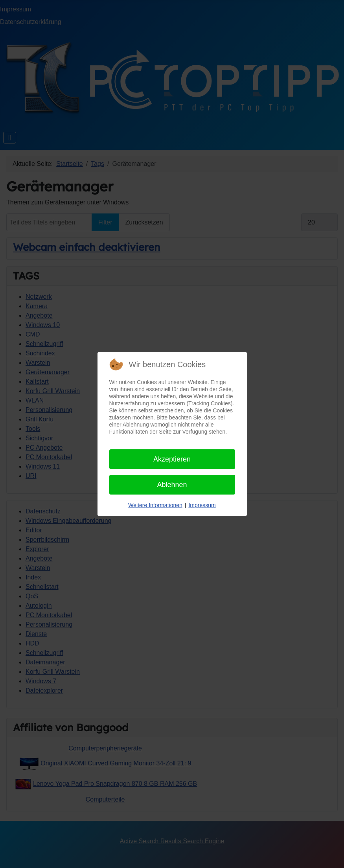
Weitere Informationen (155, 505)
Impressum (202, 505)
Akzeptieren (172, 459)
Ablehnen (172, 485)
